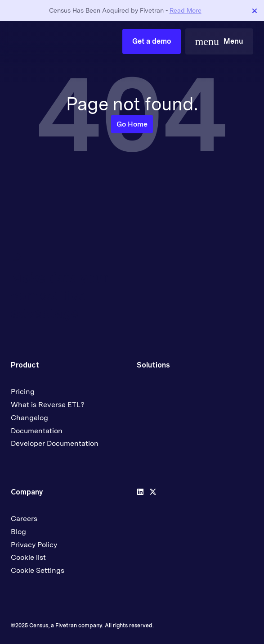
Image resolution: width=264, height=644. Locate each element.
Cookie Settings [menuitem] (38, 570)
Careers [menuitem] (24, 519)
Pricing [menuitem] (23, 392)
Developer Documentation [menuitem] (55, 443)
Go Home (132, 124)
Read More (186, 10)
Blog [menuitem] (18, 532)
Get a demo (152, 41)
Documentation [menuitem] (37, 431)
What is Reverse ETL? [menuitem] (48, 405)
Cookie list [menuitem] (28, 557)
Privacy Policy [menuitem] (34, 545)
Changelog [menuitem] (29, 418)
